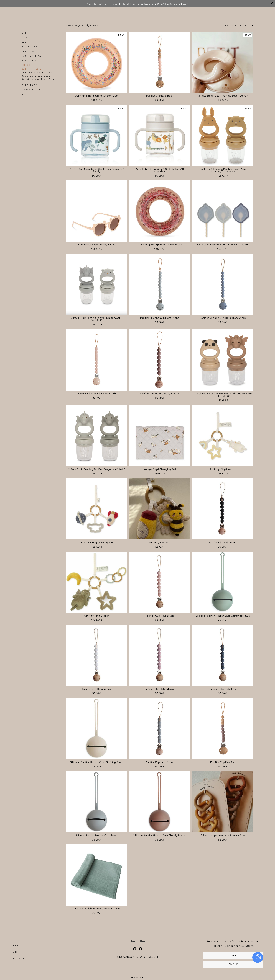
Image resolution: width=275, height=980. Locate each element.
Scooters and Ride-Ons (38, 80)
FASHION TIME (32, 57)
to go (78, 26)
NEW (25, 39)
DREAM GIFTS (31, 91)
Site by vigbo (137, 979)
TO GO (26, 66)
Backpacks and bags (36, 77)
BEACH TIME (30, 62)
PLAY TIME (29, 52)
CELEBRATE (29, 86)
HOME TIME (30, 48)
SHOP (15, 947)
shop (68, 26)
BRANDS (27, 95)
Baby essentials (33, 70)
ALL (24, 34)
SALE (25, 43)
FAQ (14, 953)
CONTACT (18, 960)
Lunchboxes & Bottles (37, 74)
